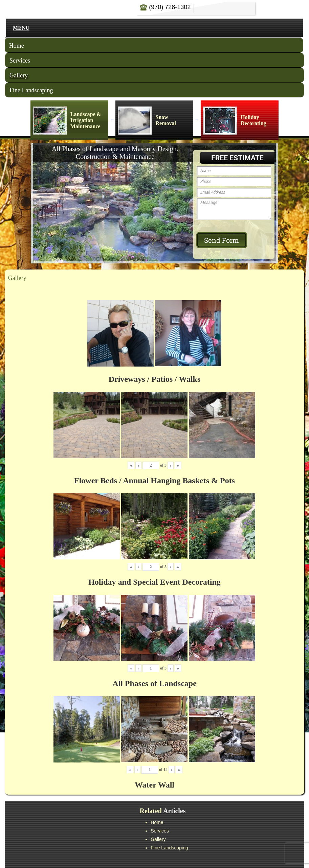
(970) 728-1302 (165, 7)
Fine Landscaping (31, 90)
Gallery (19, 75)
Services (20, 61)
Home (17, 46)
